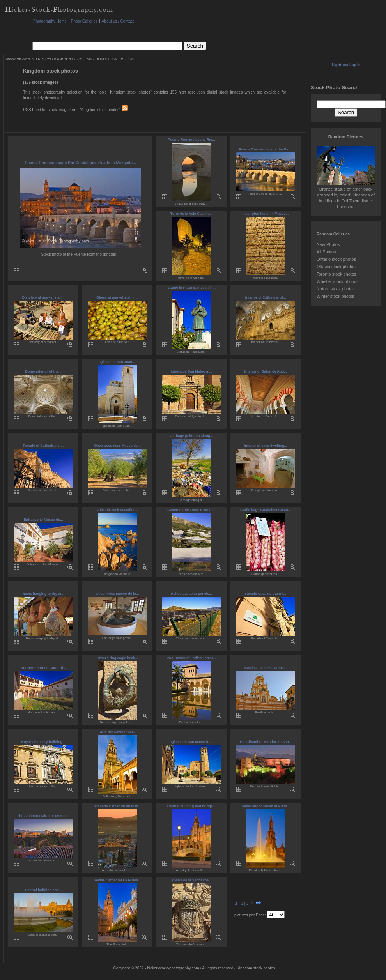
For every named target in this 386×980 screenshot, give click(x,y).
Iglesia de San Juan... (117, 362)
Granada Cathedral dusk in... (117, 806)
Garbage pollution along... (191, 436)
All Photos (326, 252)
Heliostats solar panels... (191, 594)
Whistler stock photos (337, 281)
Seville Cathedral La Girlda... (117, 880)
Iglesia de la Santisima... (191, 880)
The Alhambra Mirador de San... (266, 742)
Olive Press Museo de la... (118, 594)
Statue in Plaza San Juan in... (191, 288)
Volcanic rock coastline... (118, 510)
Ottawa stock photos (336, 267)
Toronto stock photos (336, 274)
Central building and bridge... (192, 806)
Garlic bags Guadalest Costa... (266, 510)
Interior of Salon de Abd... (265, 371)
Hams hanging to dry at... (43, 594)
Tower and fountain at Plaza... (266, 806)
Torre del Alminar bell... (117, 732)
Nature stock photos (336, 289)
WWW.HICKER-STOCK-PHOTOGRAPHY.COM (44, 59)
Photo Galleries (84, 21)
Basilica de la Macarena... (266, 668)
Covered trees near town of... (191, 510)
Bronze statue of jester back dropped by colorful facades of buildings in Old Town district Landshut (346, 195)
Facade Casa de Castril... (266, 594)
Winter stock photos (336, 296)
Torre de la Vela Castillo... (191, 214)
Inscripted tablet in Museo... (266, 214)
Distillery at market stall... (43, 297)
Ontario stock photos (336, 259)
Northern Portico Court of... (43, 668)
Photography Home (50, 21)
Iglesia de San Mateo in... (192, 371)
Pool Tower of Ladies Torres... (191, 658)
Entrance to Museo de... (43, 520)
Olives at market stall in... (117, 297)
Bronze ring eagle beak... (117, 658)
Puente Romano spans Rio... (191, 140)
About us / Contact (118, 21)
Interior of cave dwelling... (266, 446)
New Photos (328, 244)
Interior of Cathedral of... (266, 297)
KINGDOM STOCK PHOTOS (110, 59)
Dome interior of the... (43, 371)
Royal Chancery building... (43, 742)
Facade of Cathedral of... (43, 446)
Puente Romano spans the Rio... (266, 149)
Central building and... (43, 890)
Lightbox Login (346, 65)
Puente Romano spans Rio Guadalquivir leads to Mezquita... (80, 163)
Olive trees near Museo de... (117, 446)
